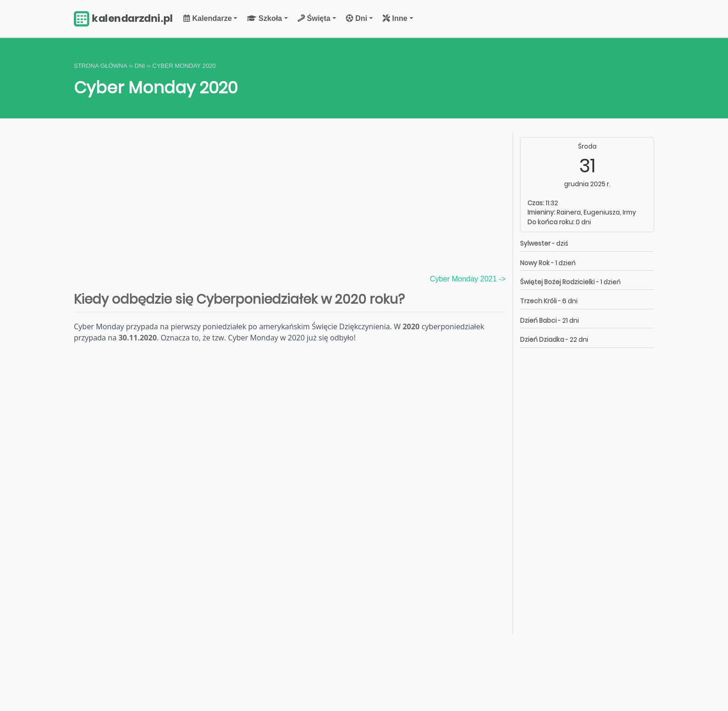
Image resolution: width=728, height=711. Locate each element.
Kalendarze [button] (208, 18)
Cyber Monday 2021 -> (468, 279)
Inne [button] (395, 18)
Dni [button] (357, 18)
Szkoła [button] (264, 18)
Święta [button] (314, 18)
